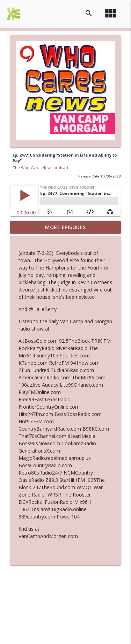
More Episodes (65, 227)
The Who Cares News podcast (41, 168)
